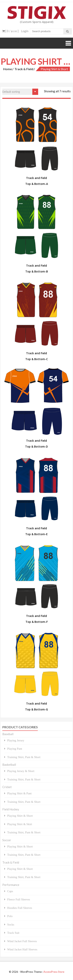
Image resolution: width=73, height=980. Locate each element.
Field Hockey (11, 809)
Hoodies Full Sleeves (20, 908)
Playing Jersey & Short (21, 771)
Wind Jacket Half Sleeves (22, 949)
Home (7, 69)
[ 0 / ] (10, 31)
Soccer (7, 840)
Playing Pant (15, 749)
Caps (10, 891)
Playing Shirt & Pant (19, 793)
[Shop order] (20, 92)
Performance (11, 885)
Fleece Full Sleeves (19, 899)
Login (25, 31)
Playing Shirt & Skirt (20, 824)
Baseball (8, 734)
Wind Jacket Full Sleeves (22, 941)
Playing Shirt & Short (20, 816)
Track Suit (13, 933)
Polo (10, 916)
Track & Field (24, 69)
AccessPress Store (54, 972)
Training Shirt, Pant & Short (24, 757)
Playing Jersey (16, 740)
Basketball (9, 765)
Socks (11, 924)
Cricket (7, 787)
